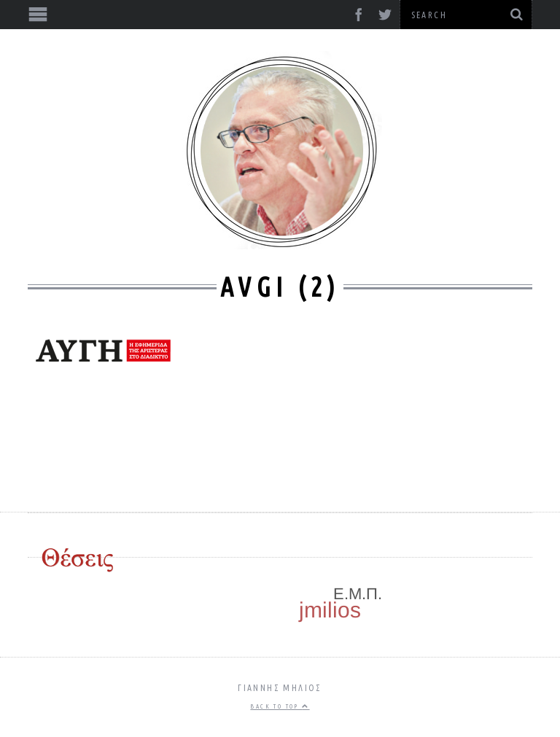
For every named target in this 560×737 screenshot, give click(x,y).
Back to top (280, 706)
